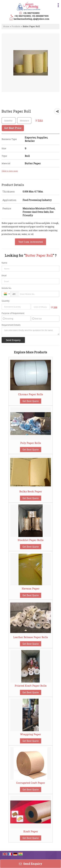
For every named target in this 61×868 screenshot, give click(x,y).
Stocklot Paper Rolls (31, 540)
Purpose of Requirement (13, 313)
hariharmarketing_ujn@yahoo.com (31, 19)
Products (16, 26)
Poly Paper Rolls (30, 443)
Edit (39, 120)
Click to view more (10, 171)
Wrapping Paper (30, 734)
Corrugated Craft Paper (30, 783)
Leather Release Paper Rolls (30, 637)
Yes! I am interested (30, 242)
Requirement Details (11, 325)
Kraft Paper (31, 831)
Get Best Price (13, 128)
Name (4, 263)
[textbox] (24, 121)
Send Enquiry (31, 864)
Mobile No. (7, 288)
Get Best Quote (31, 401)
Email (4, 275)
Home (6, 26)
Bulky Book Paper (31, 491)
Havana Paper (30, 589)
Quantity (6, 301)
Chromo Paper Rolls (30, 394)
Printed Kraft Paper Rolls (31, 686)
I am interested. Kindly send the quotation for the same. (30, 331)
